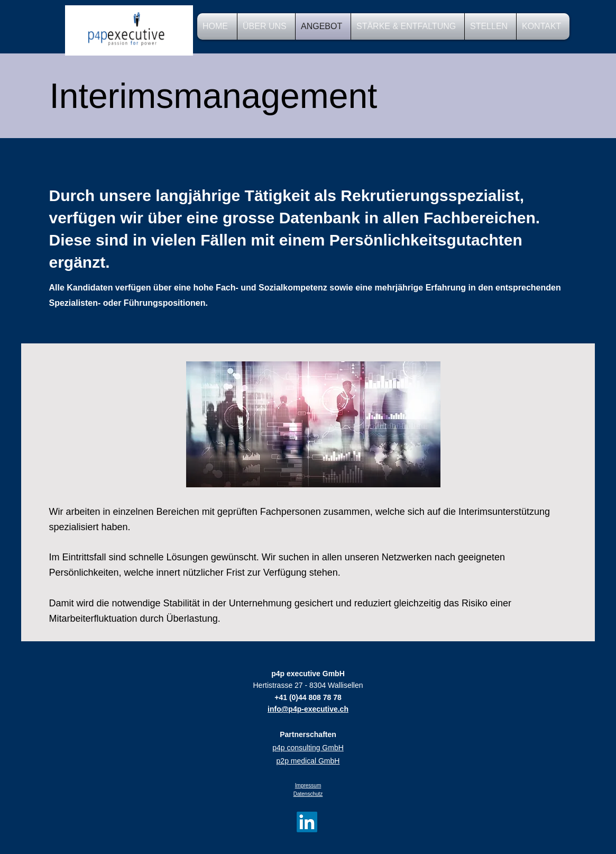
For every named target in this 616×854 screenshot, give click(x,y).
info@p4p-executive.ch (308, 709)
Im (298, 785)
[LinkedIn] (307, 822)
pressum (311, 785)
